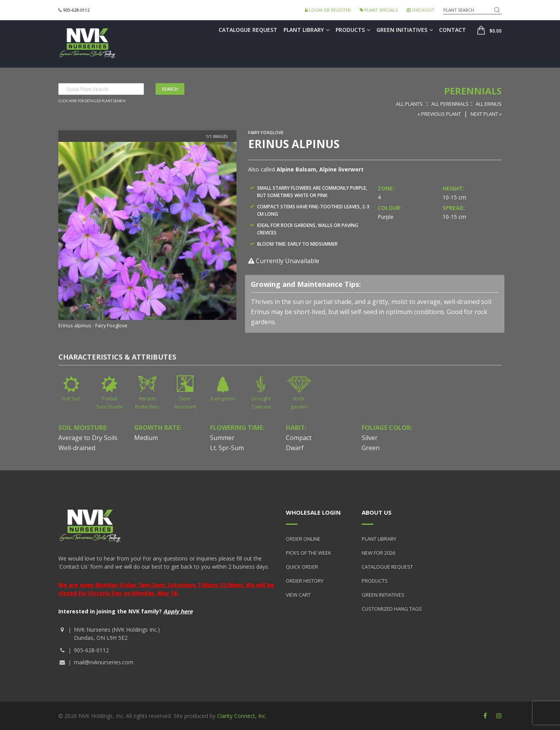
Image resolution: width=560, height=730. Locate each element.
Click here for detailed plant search (92, 101)
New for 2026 (378, 553)
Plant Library (306, 30)
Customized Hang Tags (392, 609)
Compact (299, 438)
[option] (147, 236)
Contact (452, 30)
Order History (305, 581)
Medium (146, 438)
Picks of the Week (309, 553)
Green (371, 448)
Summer (222, 438)
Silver (370, 438)
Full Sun (71, 398)
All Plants (409, 104)
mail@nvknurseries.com (104, 662)
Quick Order (302, 567)
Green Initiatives (405, 30)
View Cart (298, 595)
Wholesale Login (313, 512)
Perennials (473, 91)
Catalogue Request (248, 30)
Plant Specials (379, 10)
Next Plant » (486, 114)
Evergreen (223, 398)
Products (353, 30)
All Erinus (489, 104)
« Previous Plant (439, 114)
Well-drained (77, 448)
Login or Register (328, 10)
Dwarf (295, 448)
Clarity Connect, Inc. (242, 716)
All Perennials (450, 104)
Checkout (421, 10)
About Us (377, 512)
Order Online (303, 539)
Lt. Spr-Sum (227, 448)
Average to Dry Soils (88, 438)
